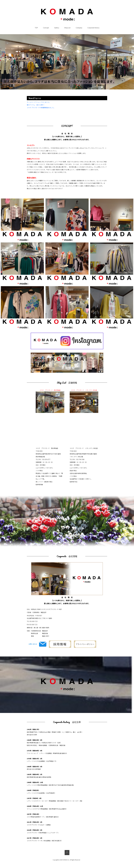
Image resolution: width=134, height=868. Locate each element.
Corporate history (93, 28)
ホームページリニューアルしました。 (39, 102)
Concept (46, 28)
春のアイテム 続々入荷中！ (36, 105)
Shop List (67, 28)
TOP (36, 28)
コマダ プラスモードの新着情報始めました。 (41, 108)
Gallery (57, 28)
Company (79, 28)
